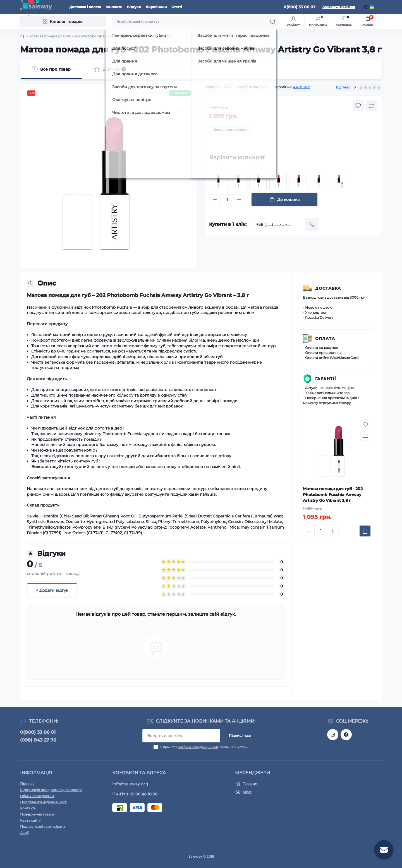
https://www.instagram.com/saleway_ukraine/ (333, 735)
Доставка (328, 288)
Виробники (156, 7)
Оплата (325, 339)
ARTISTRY (301, 87)
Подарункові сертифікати (42, 827)
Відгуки (134, 7)
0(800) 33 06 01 (38, 732)
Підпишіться (240, 736)
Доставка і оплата (85, 7)
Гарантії (326, 379)
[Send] (312, 224)
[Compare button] (372, 106)
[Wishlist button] (358, 106)
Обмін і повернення (37, 796)
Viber (247, 792)
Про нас (27, 784)
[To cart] (365, 531)
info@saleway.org (130, 784)
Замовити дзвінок (339, 7)
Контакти (114, 7)
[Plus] (239, 200)
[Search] (273, 21)
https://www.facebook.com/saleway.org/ (346, 735)
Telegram (251, 784)
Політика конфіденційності (198, 747)
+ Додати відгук (52, 590)
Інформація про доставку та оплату (51, 790)
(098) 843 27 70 (38, 740)
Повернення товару (37, 814)
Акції (24, 833)
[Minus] (215, 200)
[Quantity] (227, 200)
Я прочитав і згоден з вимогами (204, 747)
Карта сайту (30, 820)
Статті (177, 7)
